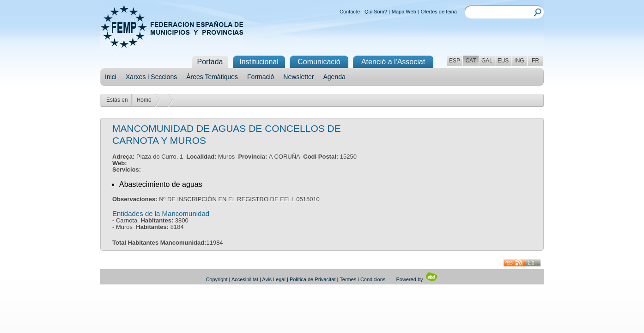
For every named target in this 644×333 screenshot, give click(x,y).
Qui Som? (376, 12)
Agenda (334, 77)
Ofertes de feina (439, 12)
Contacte (350, 12)
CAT (471, 61)
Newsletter (298, 77)
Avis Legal (274, 279)
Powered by (417, 279)
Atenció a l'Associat (393, 62)
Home (144, 100)
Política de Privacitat (313, 279)
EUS (503, 61)
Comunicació (319, 62)
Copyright (216, 279)
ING (519, 61)
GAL (487, 61)
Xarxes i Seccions (151, 77)
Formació (261, 77)
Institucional (259, 62)
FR (535, 61)
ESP (455, 61)
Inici (111, 77)
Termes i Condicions (362, 279)
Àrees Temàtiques (212, 77)
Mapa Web (404, 12)
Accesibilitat (245, 279)
